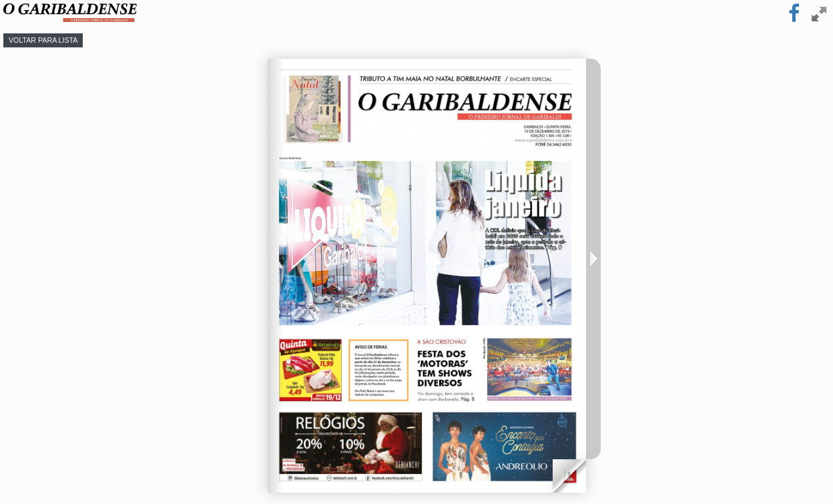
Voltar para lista (43, 40)
